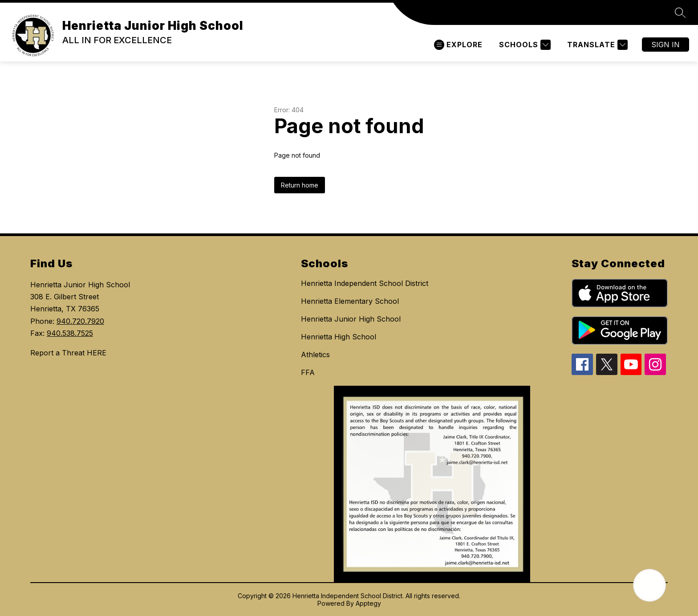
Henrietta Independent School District (365, 283)
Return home (300, 185)
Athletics (315, 355)
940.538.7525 (70, 333)
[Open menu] (458, 45)
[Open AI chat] (649, 585)
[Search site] (680, 12)
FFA (308, 372)
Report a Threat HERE (68, 353)
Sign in (666, 45)
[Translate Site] (596, 45)
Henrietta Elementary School (350, 301)
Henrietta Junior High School (351, 319)
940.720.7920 (80, 321)
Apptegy (368, 603)
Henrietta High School (339, 337)
